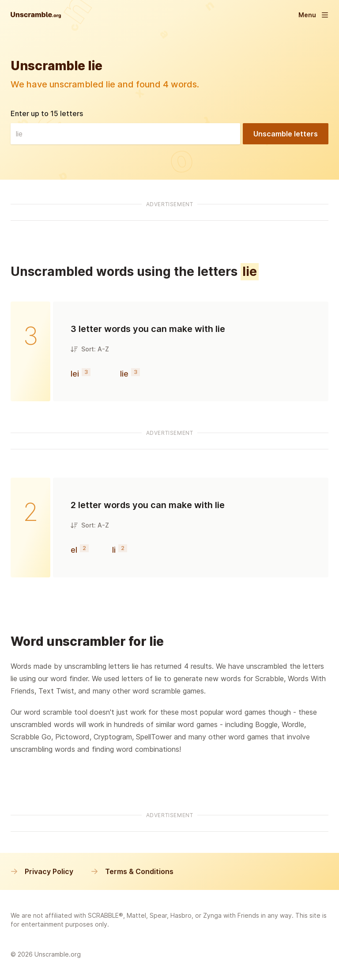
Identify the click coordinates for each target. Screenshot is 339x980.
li (114, 550)
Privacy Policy (42, 871)
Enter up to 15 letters (47, 113)
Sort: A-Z (90, 349)
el (74, 550)
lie (124, 374)
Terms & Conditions (132, 871)
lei (75, 374)
